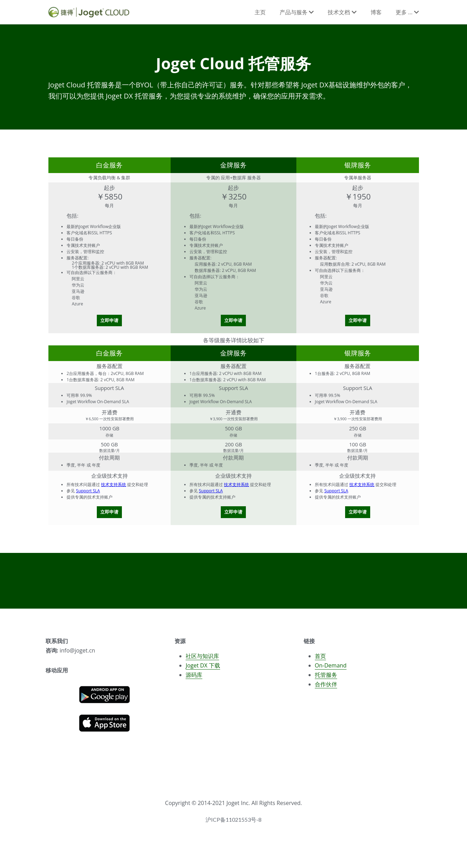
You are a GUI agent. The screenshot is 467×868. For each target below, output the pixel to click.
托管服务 (326, 678)
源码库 (194, 678)
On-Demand (331, 668)
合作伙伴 (326, 687)
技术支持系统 (114, 484)
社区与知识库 (202, 659)
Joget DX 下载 (203, 668)
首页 (320, 659)
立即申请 (109, 320)
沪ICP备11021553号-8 (234, 823)
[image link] (104, 697)
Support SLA (88, 491)
